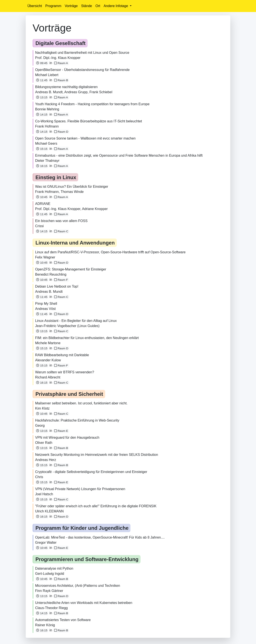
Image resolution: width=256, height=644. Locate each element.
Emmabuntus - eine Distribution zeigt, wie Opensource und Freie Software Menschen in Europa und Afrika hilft (119, 155)
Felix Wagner (45, 257)
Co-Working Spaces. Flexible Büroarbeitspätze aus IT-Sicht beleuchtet (89, 121)
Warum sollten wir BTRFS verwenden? (65, 372)
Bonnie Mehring (47, 109)
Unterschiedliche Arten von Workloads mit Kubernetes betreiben (84, 603)
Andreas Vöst (45, 309)
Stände (87, 6)
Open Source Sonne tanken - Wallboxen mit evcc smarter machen (85, 138)
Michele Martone (48, 343)
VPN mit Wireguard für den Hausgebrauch (67, 438)
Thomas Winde (72, 192)
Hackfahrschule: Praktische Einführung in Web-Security (77, 420)
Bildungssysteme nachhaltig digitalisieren (66, 87)
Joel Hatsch (44, 494)
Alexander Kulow (48, 360)
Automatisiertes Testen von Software (63, 620)
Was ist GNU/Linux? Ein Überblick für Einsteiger (72, 187)
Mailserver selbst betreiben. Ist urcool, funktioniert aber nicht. (81, 403)
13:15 (42, 97)
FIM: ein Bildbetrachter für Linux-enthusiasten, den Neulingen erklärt (87, 338)
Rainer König (45, 625)
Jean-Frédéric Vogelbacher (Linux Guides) (67, 326)
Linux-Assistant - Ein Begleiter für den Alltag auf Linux (76, 321)
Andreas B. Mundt (49, 92)
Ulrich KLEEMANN (49, 511)
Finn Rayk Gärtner (49, 591)
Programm (53, 6)
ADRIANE (43, 204)
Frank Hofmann (47, 126)
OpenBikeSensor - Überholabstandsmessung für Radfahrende (82, 70)
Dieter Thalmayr (47, 161)
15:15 (42, 149)
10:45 (42, 197)
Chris (39, 477)
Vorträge (71, 6)
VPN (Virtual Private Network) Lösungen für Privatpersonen (80, 489)
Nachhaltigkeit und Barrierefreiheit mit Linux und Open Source (82, 53)
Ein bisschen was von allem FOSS (61, 221)
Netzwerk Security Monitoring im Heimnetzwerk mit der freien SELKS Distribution (97, 455)
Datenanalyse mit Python (54, 568)
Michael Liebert (47, 75)
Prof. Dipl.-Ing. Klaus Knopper (58, 58)
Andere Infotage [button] (116, 6)
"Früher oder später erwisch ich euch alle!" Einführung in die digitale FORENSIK (96, 506)
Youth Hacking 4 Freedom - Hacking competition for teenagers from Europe (92, 104)
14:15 (42, 115)
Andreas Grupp (76, 92)
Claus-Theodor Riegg (51, 608)
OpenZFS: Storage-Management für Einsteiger (71, 269)
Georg (40, 426)
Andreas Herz (46, 460)
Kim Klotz (42, 408)
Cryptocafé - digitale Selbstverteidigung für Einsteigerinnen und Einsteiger (91, 472)
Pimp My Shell (46, 304)
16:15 (42, 166)
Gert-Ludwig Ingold (50, 574)
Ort (98, 6)
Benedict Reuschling (51, 274)
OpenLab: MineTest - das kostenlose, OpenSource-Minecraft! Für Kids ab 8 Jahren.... (100, 537)
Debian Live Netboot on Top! (57, 286)
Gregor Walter (46, 543)
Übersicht (35, 6)
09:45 (42, 63)
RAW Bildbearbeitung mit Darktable (62, 355)
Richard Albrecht (48, 377)
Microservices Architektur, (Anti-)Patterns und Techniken (78, 586)
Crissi (39, 226)
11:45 (42, 80)
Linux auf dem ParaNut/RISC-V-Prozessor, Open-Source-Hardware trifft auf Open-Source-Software (110, 252)
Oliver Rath (44, 443)
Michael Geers (46, 143)
